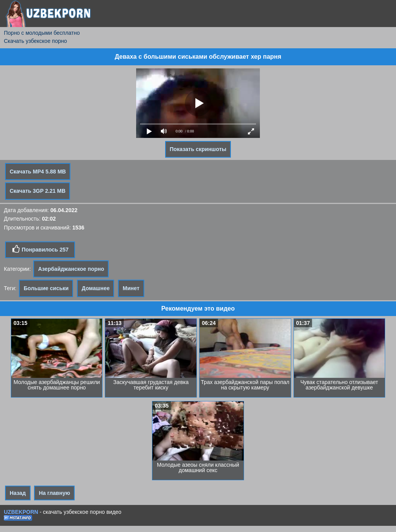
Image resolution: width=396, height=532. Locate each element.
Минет (131, 288)
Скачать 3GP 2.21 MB (38, 191)
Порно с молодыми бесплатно (42, 33)
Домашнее (96, 288)
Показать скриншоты (198, 149)
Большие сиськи (46, 288)
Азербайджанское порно (71, 269)
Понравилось (40, 249)
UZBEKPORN (21, 512)
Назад (18, 493)
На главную (54, 493)
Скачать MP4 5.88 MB (38, 172)
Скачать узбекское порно (35, 41)
